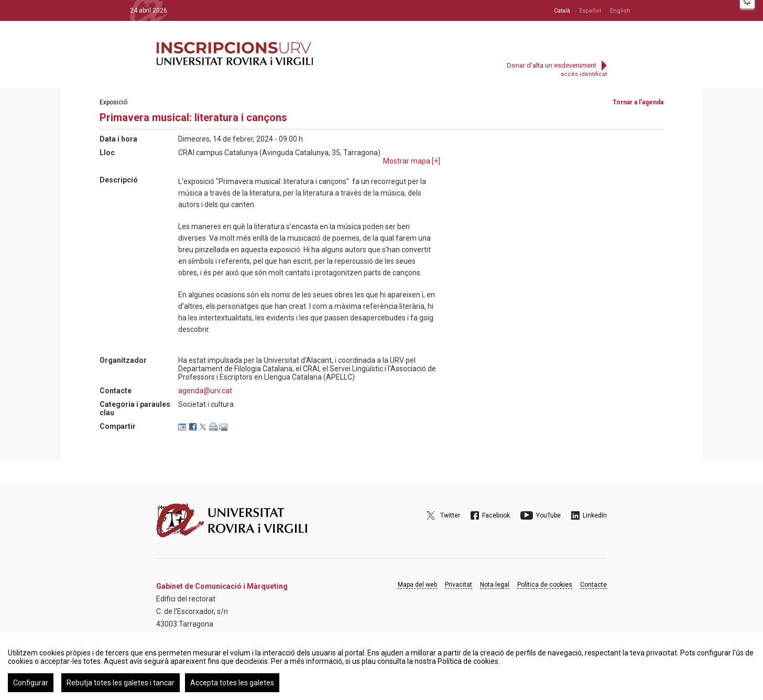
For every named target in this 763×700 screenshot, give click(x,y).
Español (590, 11)
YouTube (548, 515)
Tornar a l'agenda (638, 102)
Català (562, 11)
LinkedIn (595, 515)
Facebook (496, 515)
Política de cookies (545, 585)
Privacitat (459, 585)
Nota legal (495, 585)
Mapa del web (417, 585)
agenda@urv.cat (205, 391)
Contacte (593, 585)
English (620, 11)
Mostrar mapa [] (412, 161)
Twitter (450, 515)
